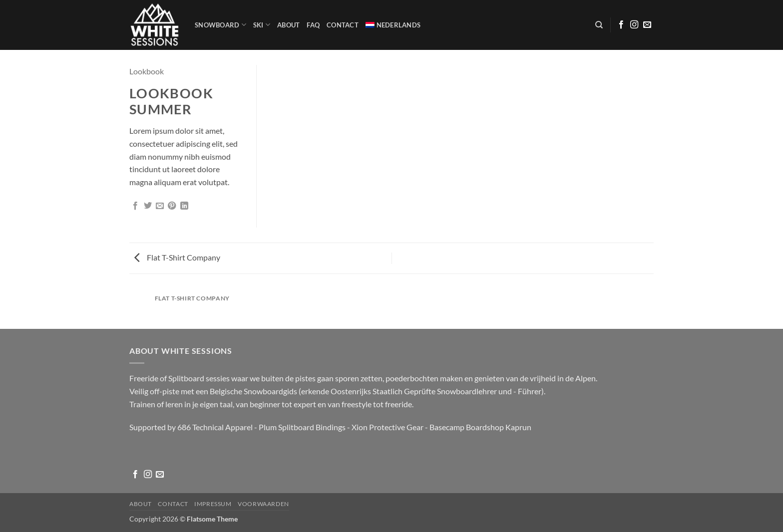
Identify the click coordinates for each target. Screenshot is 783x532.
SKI (262, 25)
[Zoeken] (599, 25)
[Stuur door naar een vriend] (160, 206)
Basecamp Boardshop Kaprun (480, 427)
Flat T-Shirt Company (177, 257)
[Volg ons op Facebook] (621, 25)
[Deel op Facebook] (135, 206)
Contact (343, 25)
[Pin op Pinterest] (172, 206)
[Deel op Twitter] (148, 206)
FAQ (313, 25)
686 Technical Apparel (215, 427)
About (288, 25)
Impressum (213, 504)
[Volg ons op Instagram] (634, 25)
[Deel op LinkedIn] (184, 206)
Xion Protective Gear (388, 427)
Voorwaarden (263, 504)
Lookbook (147, 71)
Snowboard (220, 25)
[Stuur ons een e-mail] (647, 25)
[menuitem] (393, 25)
